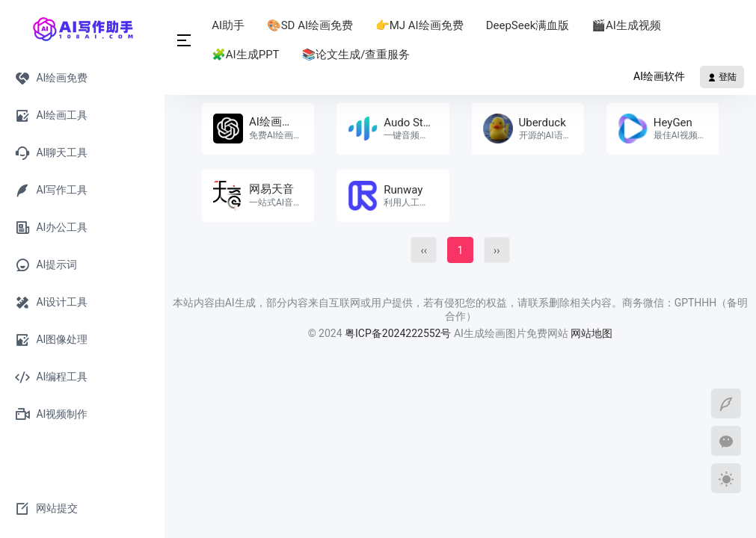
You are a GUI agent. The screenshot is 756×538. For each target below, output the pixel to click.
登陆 (722, 77)
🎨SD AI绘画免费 (311, 25)
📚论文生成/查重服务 (357, 55)
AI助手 (230, 25)
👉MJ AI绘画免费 (421, 25)
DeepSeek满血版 (529, 25)
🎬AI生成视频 (628, 25)
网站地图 (591, 333)
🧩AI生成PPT (247, 55)
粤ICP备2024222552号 (399, 333)
